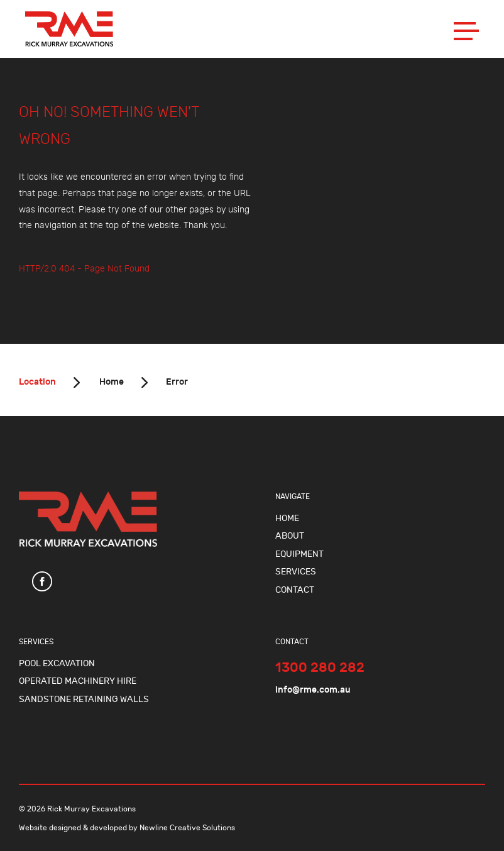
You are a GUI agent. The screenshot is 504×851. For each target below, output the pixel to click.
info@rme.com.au (313, 690)
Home (111, 382)
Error (177, 382)
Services (296, 572)
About (290, 536)
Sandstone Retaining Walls (84, 699)
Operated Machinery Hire (78, 681)
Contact (295, 590)
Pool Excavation (57, 663)
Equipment (299, 554)
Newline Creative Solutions (187, 828)
